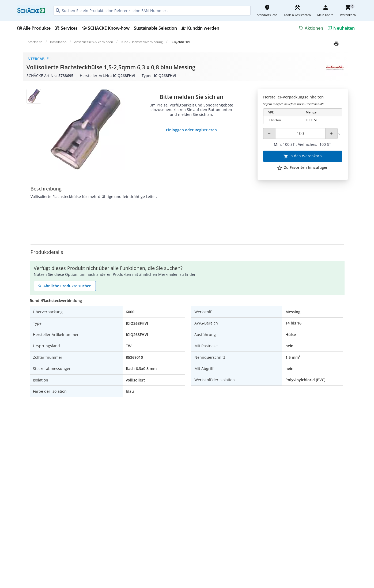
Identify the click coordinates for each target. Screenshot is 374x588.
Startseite (35, 42)
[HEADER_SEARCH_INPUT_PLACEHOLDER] (152, 11)
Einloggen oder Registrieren (191, 130)
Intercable (38, 59)
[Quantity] (300, 133)
